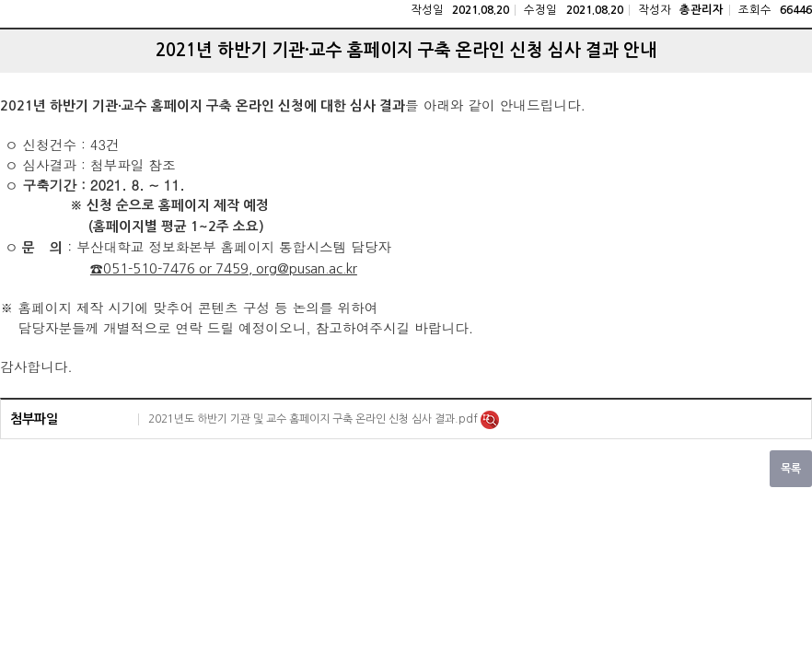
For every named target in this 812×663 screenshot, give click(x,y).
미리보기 (490, 420)
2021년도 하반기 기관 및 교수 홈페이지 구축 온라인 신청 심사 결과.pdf (314, 419)
